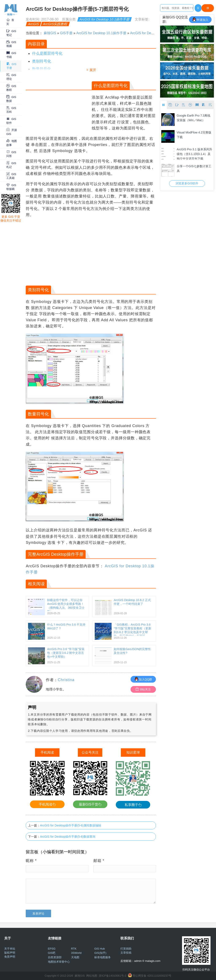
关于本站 (10, 949)
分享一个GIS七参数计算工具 (194, 169)
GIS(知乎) (100, 953)
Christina (66, 680)
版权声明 (10, 953)
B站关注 (143, 689)
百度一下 (198, 9)
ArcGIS (34, 24)
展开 (93, 70)
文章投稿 (126, 953)
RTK (74, 949)
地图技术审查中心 (59, 962)
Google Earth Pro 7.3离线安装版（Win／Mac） (194, 118)
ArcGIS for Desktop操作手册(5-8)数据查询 (67, 837)
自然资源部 (55, 957)
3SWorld (76, 953)
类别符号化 (42, 61)
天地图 (75, 957)
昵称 (31, 861)
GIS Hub (100, 949)
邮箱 (99, 861)
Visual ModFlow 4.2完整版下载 (194, 135)
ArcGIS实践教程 (55, 24)
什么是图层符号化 (47, 53)
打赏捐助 (126, 949)
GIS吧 (52, 953)
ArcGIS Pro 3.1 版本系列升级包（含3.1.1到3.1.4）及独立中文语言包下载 (194, 154)
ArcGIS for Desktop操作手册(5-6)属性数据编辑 (70, 825)
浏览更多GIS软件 (187, 183)
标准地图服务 (103, 957)
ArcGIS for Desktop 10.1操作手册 (105, 19)
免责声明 (10, 957)
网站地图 (92, 976)
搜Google (208, 9)
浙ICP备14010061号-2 (112, 976)
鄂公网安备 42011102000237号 (152, 976)
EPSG (52, 949)
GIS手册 (66, 33)
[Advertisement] (58, 105)
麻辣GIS (50, 33)
